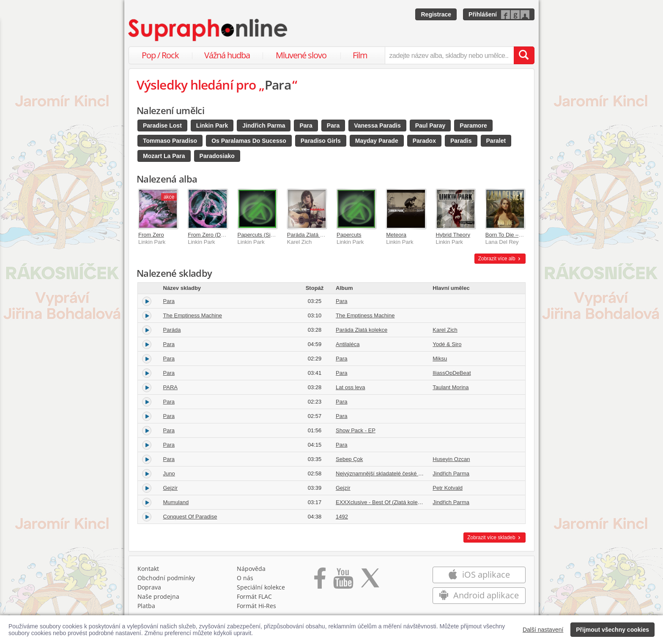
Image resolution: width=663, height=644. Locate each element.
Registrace (436, 14)
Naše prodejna (158, 596)
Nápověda (251, 569)
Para (306, 126)
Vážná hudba (227, 55)
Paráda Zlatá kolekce (313, 235)
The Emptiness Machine (193, 315)
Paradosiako (217, 156)
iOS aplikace (479, 574)
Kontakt (148, 569)
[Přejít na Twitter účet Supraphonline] (370, 581)
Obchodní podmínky (166, 578)
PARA (170, 387)
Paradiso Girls (321, 141)
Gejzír (171, 488)
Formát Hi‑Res (257, 606)
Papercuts (349, 235)
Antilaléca (348, 344)
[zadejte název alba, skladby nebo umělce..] (449, 55)
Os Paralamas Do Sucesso (249, 141)
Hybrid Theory (453, 235)
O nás (245, 578)
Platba (146, 606)
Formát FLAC (254, 596)
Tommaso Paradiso (170, 141)
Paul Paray (430, 126)
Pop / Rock (160, 55)
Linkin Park (212, 126)
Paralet (496, 141)
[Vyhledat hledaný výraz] (524, 55)
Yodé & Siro (447, 344)
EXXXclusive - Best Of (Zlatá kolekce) (382, 502)
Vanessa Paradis (377, 126)
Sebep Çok (349, 459)
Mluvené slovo (301, 55)
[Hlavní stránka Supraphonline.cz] (208, 30)
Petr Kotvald (448, 488)
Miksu (440, 359)
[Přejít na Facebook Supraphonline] (320, 581)
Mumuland (176, 502)
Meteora (396, 235)
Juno (169, 473)
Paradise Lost (162, 126)
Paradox (424, 141)
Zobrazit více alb (500, 259)
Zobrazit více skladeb (495, 538)
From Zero (151, 235)
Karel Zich (445, 330)
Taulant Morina (451, 387)
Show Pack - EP (356, 430)
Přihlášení (483, 14)
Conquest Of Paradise (190, 517)
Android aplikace (479, 595)
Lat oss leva (350, 387)
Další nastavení (543, 630)
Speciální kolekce (261, 587)
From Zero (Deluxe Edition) (221, 235)
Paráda (172, 330)
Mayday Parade (377, 141)
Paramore (473, 126)
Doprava (149, 587)
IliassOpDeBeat (452, 373)
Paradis (461, 141)
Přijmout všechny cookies (612, 630)
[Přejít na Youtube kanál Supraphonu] (343, 581)
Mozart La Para (164, 156)
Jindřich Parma (264, 126)
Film (360, 55)
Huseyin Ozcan (451, 459)
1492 (342, 517)
